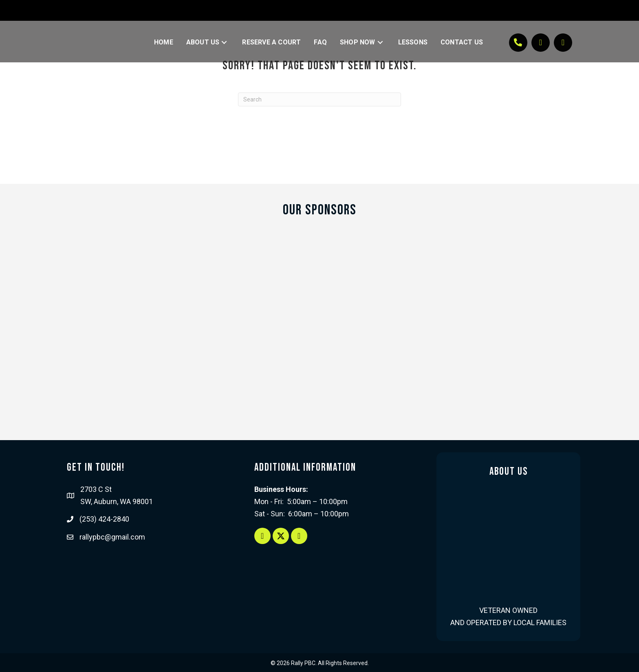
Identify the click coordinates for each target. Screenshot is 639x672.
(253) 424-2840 (104, 519)
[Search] (319, 99)
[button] (224, 43)
